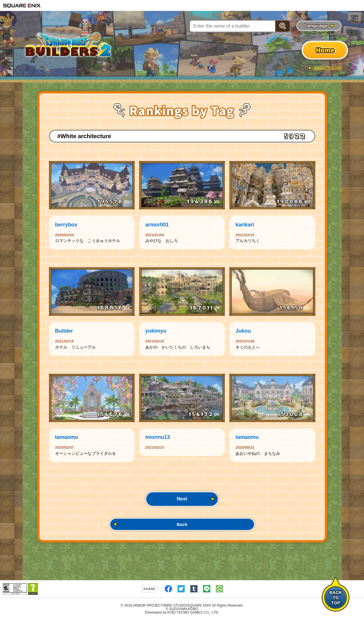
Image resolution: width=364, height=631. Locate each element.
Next (182, 507)
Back (182, 534)
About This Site (328, 68)
